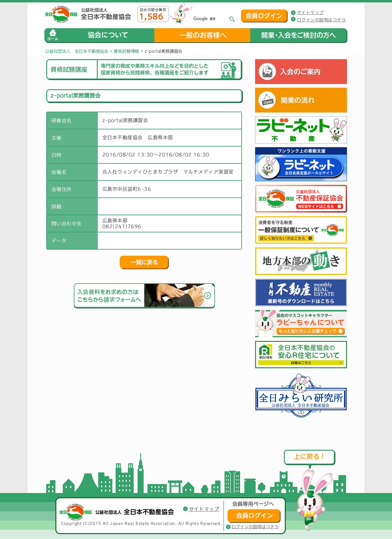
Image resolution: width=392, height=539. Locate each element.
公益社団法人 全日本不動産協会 (77, 51)
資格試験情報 (126, 51)
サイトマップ (310, 13)
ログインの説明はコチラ (321, 20)
